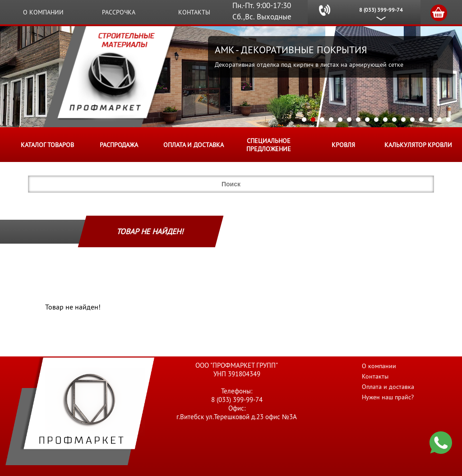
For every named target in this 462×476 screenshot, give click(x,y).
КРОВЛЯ (343, 145)
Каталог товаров (47, 145)
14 (421, 120)
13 (412, 120)
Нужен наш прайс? (388, 397)
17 (448, 120)
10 (385, 120)
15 (430, 120)
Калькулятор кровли (418, 145)
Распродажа (119, 145)
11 (394, 120)
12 (403, 120)
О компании (43, 12)
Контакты (194, 12)
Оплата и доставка (194, 145)
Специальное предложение (269, 145)
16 (439, 120)
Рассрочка (119, 12)
